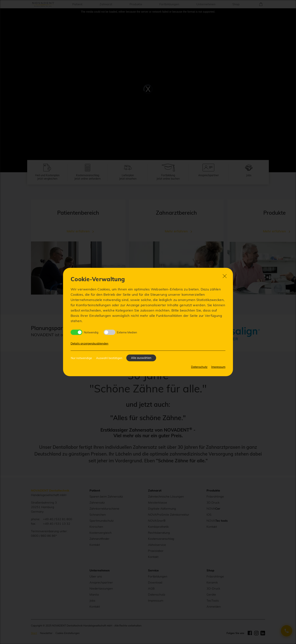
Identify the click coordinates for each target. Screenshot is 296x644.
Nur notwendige (81, 358)
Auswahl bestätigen (109, 358)
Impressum (218, 367)
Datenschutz (199, 367)
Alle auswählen (141, 358)
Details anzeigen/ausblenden (89, 343)
